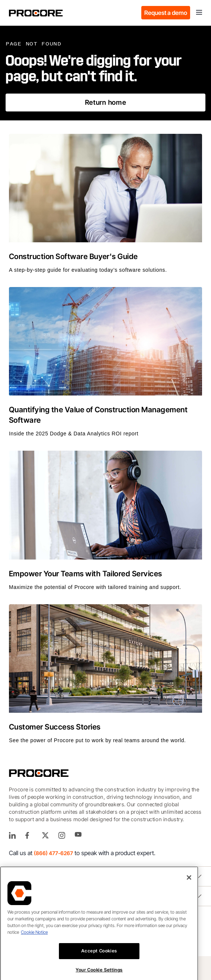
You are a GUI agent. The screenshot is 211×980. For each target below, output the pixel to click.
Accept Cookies (99, 961)
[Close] (189, 888)
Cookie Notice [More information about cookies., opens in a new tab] (34, 943)
